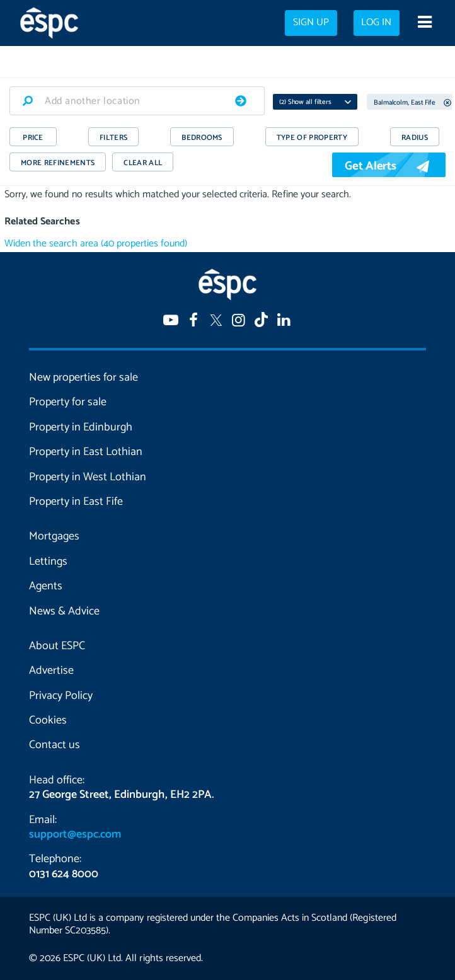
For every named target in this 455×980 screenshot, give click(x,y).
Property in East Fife (76, 502)
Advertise (51, 671)
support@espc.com (75, 834)
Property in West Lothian (88, 477)
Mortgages (54, 536)
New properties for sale (84, 378)
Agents (46, 586)
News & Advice (64, 611)
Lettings (48, 562)
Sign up (311, 23)
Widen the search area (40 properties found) (96, 244)
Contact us (55, 745)
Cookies (48, 720)
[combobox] (137, 101)
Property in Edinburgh (81, 427)
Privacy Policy (61, 696)
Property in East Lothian (86, 452)
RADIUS (415, 138)
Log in (376, 23)
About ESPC (57, 646)
